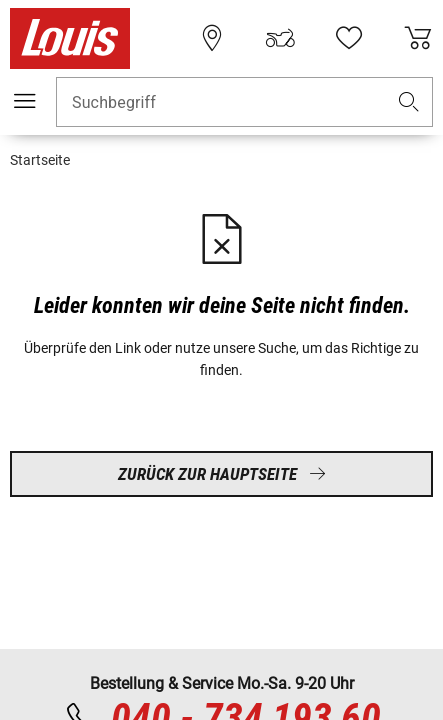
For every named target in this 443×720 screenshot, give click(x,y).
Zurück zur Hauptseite (222, 474)
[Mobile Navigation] (25, 101)
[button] (409, 102)
